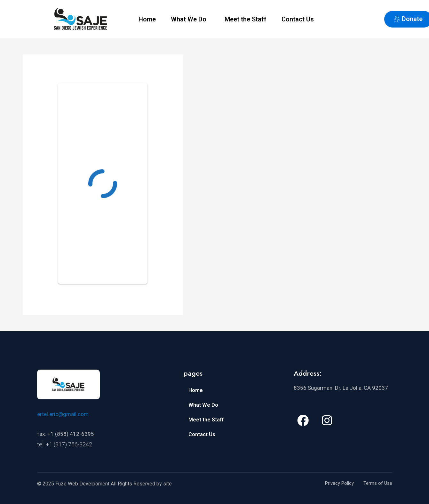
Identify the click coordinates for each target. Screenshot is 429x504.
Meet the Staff (246, 19)
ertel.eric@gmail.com (63, 414)
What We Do (189, 19)
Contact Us (298, 19)
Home (147, 19)
